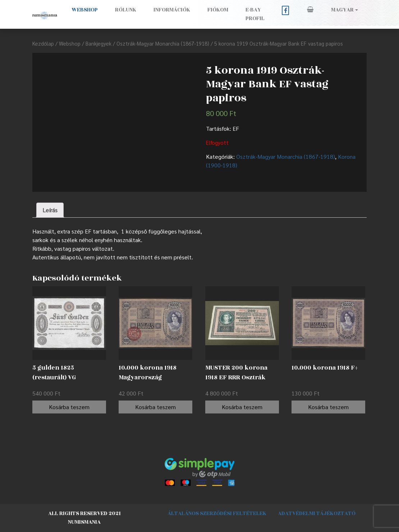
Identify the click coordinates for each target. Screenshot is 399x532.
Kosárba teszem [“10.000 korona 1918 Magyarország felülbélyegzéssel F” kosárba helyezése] (155, 407)
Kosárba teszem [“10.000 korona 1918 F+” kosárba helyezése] (328, 407)
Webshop (85, 10)
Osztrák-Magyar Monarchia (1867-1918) (163, 43)
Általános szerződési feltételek (217, 514)
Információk (172, 10)
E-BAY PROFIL (255, 14)
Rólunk (126, 10)
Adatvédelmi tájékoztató (317, 514)
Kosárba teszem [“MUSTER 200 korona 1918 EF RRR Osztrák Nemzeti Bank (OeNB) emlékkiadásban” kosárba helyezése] (242, 407)
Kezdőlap (43, 43)
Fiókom (218, 10)
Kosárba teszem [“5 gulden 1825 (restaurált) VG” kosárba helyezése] (69, 407)
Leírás (50, 210)
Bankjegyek (98, 43)
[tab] (50, 210)
